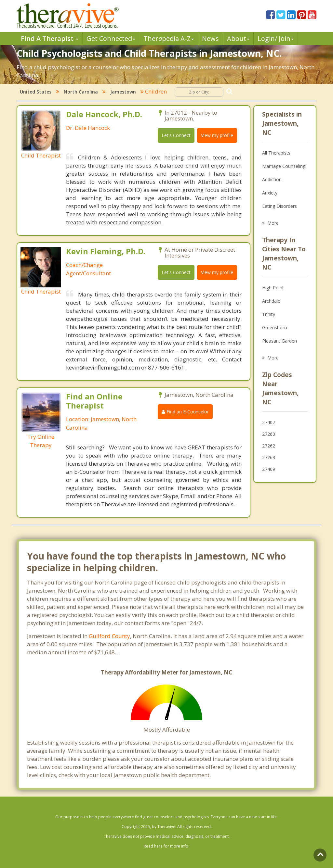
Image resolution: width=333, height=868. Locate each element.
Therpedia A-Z (169, 38)
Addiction (272, 179)
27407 (269, 422)
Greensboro (275, 327)
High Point (273, 288)
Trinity (269, 314)
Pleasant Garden (280, 341)
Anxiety (270, 193)
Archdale (271, 301)
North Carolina (81, 92)
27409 (269, 469)
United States (36, 92)
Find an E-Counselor (185, 412)
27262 (269, 446)
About (238, 38)
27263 (269, 457)
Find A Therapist (50, 38)
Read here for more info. (166, 846)
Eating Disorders (280, 206)
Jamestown (123, 92)
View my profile (217, 135)
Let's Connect (176, 135)
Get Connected (111, 38)
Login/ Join (276, 38)
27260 (269, 434)
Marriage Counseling (284, 166)
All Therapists (276, 153)
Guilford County (109, 636)
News (210, 38)
